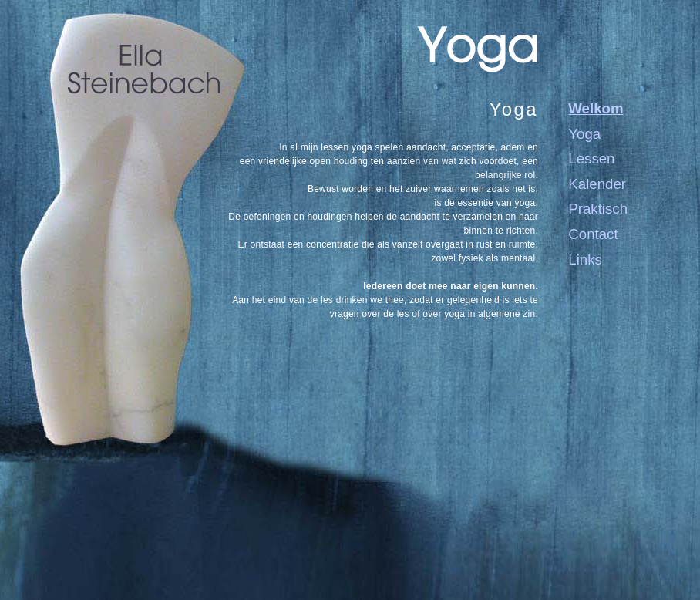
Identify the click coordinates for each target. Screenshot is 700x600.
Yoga (584, 134)
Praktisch (598, 209)
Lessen (591, 158)
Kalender (597, 184)
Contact (593, 234)
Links (585, 260)
